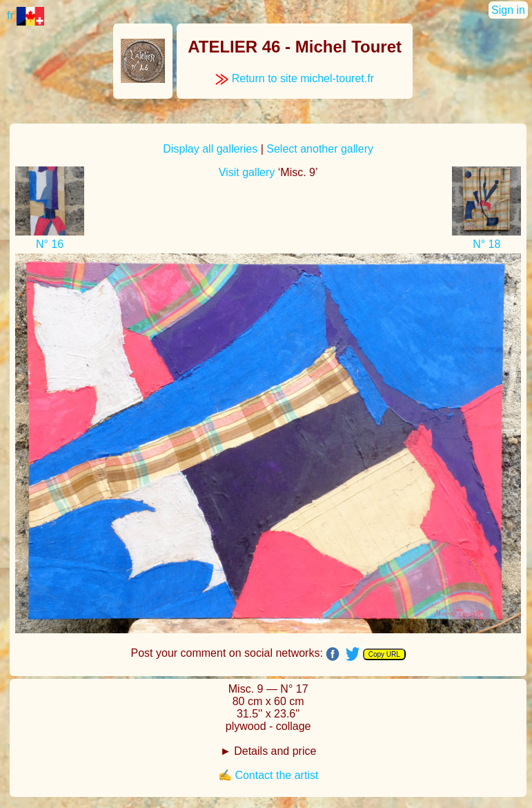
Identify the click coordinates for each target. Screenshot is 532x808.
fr (26, 16)
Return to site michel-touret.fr (295, 78)
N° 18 (486, 244)
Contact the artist (276, 775)
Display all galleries (210, 149)
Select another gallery (320, 149)
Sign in (508, 10)
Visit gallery (247, 172)
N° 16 (50, 244)
